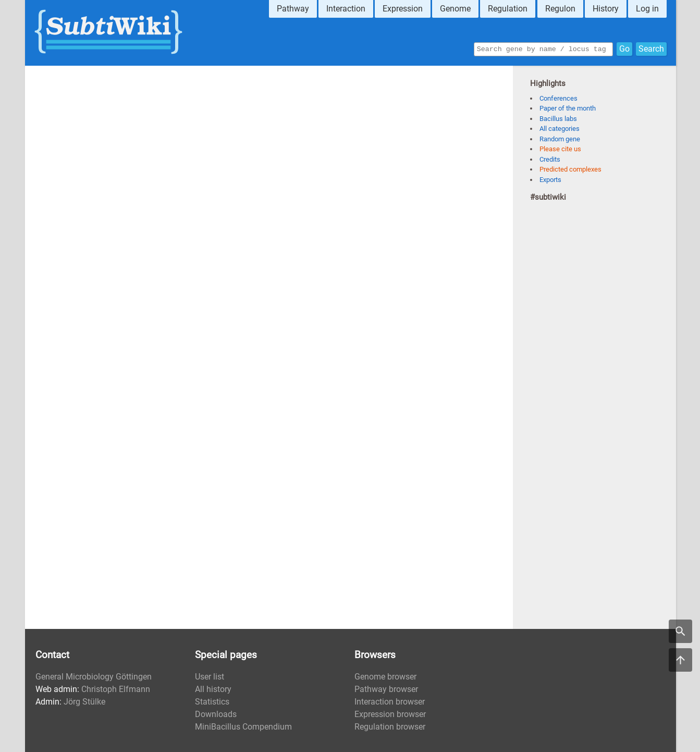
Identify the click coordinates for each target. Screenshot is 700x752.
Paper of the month (568, 108)
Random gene (560, 139)
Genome (455, 9)
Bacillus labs (558, 119)
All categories (560, 129)
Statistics (212, 702)
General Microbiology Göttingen (94, 677)
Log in (647, 9)
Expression (403, 9)
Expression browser (390, 714)
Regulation (508, 9)
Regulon (560, 9)
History (606, 9)
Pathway (293, 9)
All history (213, 689)
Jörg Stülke (84, 702)
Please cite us (560, 149)
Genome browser (385, 677)
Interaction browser (390, 702)
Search (651, 48)
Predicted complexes (570, 169)
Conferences (558, 98)
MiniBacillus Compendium (243, 727)
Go (624, 48)
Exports (550, 180)
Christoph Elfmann (116, 689)
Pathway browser (386, 689)
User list (210, 677)
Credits (550, 159)
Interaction (346, 9)
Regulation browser (390, 727)
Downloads (216, 714)
